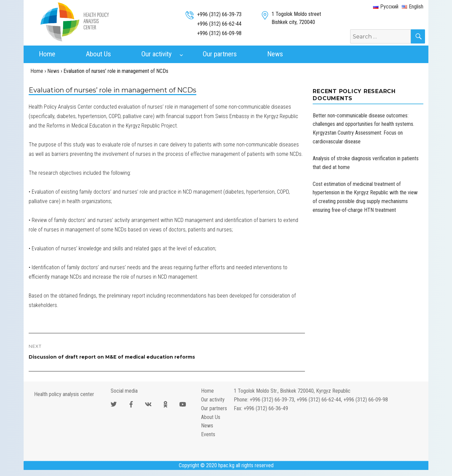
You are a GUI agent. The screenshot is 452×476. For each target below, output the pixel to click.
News (275, 54)
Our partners (220, 54)
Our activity (157, 54)
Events (208, 434)
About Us (98, 54)
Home (47, 54)
